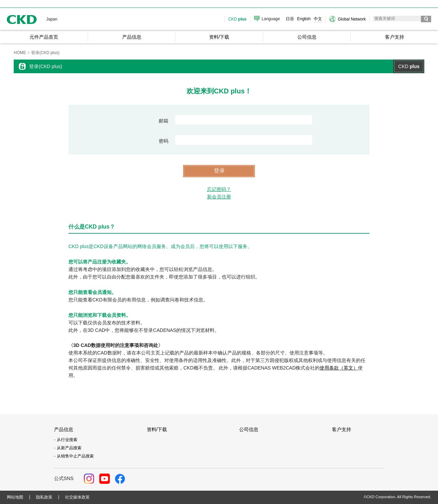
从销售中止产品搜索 (75, 456)
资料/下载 (157, 429)
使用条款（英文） (339, 368)
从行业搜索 (67, 440)
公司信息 (249, 429)
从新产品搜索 (69, 448)
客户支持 (342, 429)
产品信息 (64, 429)
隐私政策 (44, 497)
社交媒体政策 (77, 497)
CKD (22, 19)
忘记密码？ (219, 189)
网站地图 (15, 497)
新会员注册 (219, 197)
